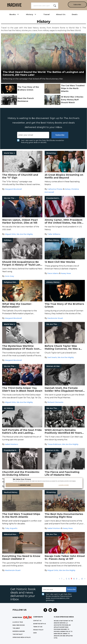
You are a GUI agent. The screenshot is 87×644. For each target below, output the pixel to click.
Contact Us (37, 621)
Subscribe (77, 5)
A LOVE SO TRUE (18, 622)
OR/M (35, 633)
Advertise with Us (40, 624)
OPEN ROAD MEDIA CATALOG (22, 637)
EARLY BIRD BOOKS (19, 625)
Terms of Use (38, 627)
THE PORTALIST (18, 634)
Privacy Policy (38, 630)
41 (82, 579)
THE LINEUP (16, 628)
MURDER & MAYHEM (19, 631)
